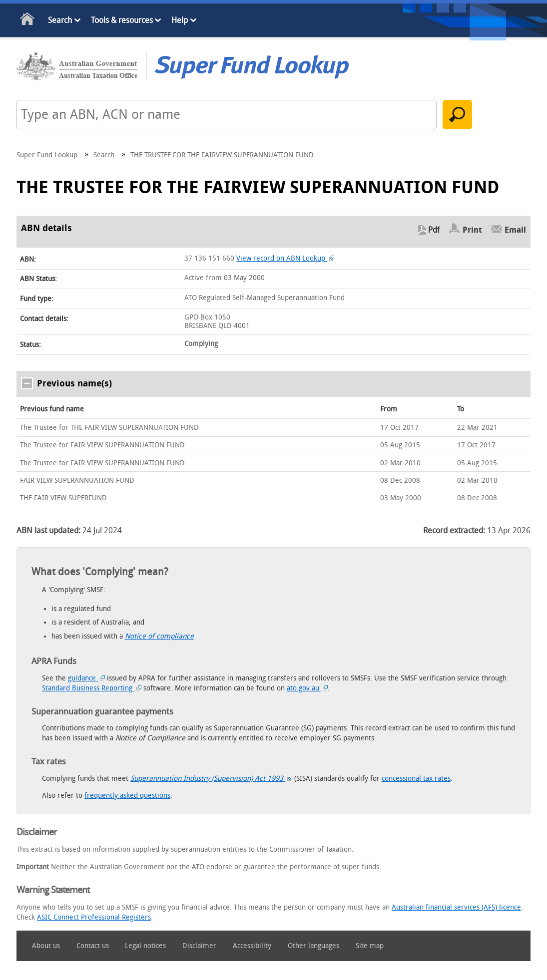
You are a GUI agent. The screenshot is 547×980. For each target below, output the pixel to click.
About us (46, 946)
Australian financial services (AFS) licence (456, 907)
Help (180, 20)
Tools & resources (122, 20)
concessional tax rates (416, 779)
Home (28, 21)
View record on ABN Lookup (285, 258)
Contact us (93, 946)
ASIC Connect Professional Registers (94, 917)
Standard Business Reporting (92, 688)
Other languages (313, 946)
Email (515, 230)
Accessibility (252, 946)
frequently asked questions (127, 796)
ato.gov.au (307, 688)
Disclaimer (199, 946)
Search (60, 20)
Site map (370, 946)
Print (472, 230)
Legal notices (145, 946)
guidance (86, 678)
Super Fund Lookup (47, 155)
